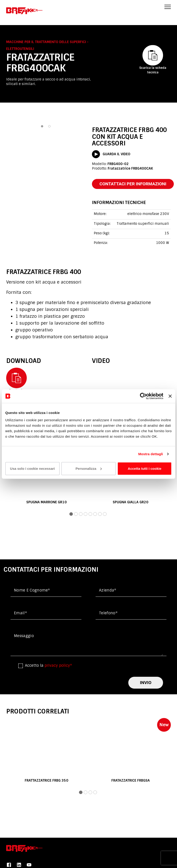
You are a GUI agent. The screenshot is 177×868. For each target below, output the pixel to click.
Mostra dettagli (150, 454)
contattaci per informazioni (133, 184)
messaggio (24, 636)
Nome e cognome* (32, 590)
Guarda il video (111, 154)
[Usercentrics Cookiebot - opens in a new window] (143, 396)
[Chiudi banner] (170, 396)
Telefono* (108, 613)
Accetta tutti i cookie (145, 468)
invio (146, 683)
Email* (20, 613)
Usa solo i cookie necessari (32, 468)
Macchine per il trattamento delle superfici (47, 42)
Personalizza (89, 468)
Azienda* (108, 590)
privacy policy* (58, 665)
